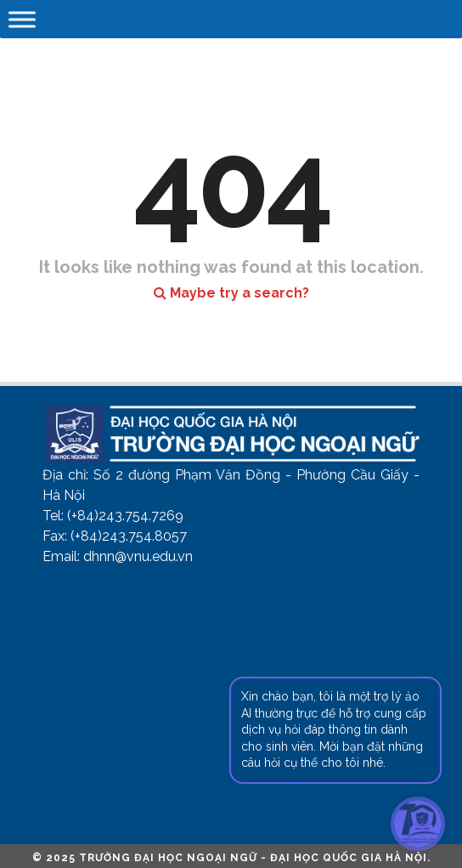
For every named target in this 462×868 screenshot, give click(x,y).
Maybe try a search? (231, 293)
